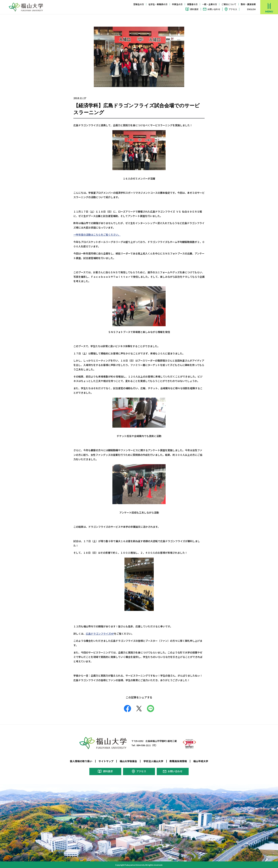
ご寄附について (229, 4)
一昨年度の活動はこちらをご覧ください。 (97, 235)
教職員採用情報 (178, 761)
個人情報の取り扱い (81, 761)
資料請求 (194, 9)
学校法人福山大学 (153, 761)
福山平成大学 (201, 761)
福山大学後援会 (128, 761)
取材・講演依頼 (248, 4)
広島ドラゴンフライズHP (100, 633)
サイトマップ (106, 761)
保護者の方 (192, 4)
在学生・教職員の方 (158, 4)
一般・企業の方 (210, 4)
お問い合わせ (214, 9)
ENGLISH (251, 9)
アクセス (233, 9)
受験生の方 (139, 4)
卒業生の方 (177, 4)
